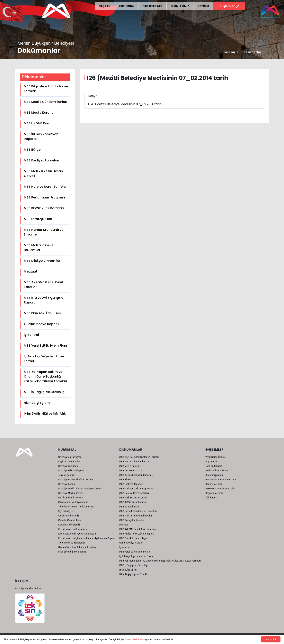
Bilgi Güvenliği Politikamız (72, 552)
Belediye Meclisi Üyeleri (71, 493)
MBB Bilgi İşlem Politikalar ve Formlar (46, 89)
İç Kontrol (31, 335)
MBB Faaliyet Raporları (41, 160)
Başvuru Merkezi (214, 493)
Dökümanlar (252, 52)
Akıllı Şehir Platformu (217, 471)
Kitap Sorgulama (214, 475)
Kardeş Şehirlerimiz (69, 516)
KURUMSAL (127, 6)
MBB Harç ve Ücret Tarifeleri (46, 187)
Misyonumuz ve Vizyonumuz (73, 502)
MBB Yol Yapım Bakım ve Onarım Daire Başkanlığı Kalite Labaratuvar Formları (45, 376)
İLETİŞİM (203, 6)
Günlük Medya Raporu (41, 324)
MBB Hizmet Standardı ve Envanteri (44, 232)
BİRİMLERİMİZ (180, 6)
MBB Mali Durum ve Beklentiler (39, 248)
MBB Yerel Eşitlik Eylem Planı (45, 346)
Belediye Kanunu (67, 484)
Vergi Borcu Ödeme (215, 457)
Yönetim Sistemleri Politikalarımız (76, 507)
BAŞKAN (105, 6)
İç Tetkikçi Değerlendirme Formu (44, 359)
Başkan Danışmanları (69, 462)
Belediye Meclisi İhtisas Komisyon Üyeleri (80, 489)
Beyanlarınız (212, 462)
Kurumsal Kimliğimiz (69, 525)
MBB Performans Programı (44, 197)
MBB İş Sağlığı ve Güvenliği (45, 392)
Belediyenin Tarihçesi (70, 457)
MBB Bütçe (32, 150)
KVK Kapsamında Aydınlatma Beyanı (77, 534)
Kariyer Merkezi (213, 484)
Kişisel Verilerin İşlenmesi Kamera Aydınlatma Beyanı (86, 538)
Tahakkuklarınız (214, 466)
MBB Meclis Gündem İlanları (45, 102)
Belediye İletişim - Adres (28, 589)
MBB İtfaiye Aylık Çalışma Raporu (44, 300)
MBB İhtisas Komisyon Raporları (41, 136)
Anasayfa (231, 52)
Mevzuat (31, 271)
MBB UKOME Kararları (40, 123)
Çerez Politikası (134, 639)
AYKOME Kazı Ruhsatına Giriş (221, 489)
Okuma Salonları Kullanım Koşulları (77, 547)
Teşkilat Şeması (66, 475)
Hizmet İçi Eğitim (37, 403)
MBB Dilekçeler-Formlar (42, 261)
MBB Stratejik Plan (38, 219)
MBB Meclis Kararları (40, 113)
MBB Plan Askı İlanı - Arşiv (44, 313)
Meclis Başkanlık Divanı (71, 498)
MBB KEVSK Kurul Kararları (44, 208)
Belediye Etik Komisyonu (71, 471)
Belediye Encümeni (68, 466)
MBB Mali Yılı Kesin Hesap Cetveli (43, 173)
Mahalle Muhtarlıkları (70, 520)
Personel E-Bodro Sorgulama (221, 480)
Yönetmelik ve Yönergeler (72, 543)
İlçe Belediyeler (67, 511)
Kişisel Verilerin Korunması (73, 529)
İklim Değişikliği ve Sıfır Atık (45, 413)
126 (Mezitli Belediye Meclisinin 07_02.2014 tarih (126, 104)
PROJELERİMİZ (152, 6)
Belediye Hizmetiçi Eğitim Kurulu (76, 480)
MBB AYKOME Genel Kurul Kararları (43, 285)
